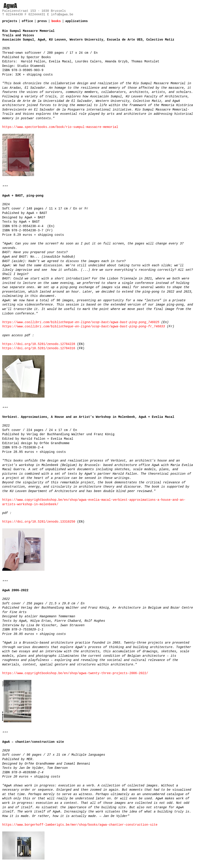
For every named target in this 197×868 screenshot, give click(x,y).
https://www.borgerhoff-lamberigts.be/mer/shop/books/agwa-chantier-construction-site (80, 825)
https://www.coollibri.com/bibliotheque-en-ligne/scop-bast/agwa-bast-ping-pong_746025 (81, 322)
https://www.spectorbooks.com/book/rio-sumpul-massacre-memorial (60, 127)
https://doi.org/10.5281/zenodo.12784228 (39, 344)
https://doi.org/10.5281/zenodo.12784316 (39, 348)
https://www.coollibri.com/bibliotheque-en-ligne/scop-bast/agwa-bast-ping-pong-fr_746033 (84, 326)
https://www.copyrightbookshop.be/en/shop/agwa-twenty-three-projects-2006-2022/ (75, 673)
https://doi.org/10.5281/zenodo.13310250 (39, 522)
